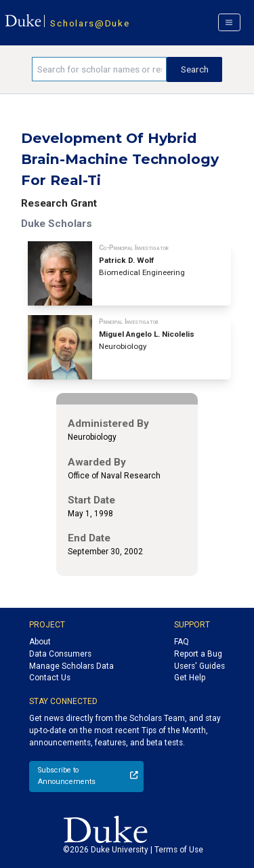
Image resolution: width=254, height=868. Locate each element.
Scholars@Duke (90, 23)
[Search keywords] (99, 69)
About (40, 642)
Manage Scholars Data (71, 666)
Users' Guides (199, 666)
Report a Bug (198, 654)
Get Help (190, 678)
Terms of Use (179, 850)
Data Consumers (60, 654)
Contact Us (50, 678)
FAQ (182, 642)
